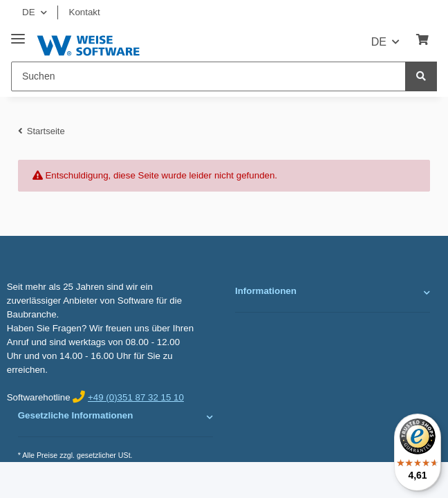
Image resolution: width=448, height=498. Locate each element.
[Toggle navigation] (18, 34)
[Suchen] (208, 76)
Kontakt (85, 12)
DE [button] (29, 12)
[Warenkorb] (422, 40)
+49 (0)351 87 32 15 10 (136, 397)
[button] (333, 293)
